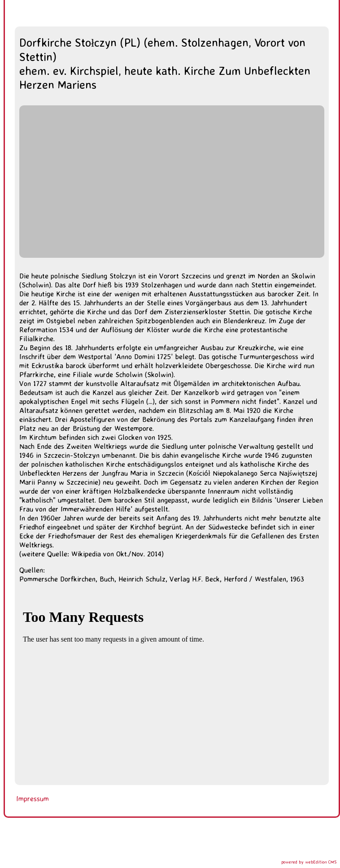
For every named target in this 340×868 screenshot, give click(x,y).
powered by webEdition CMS (309, 862)
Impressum (33, 799)
